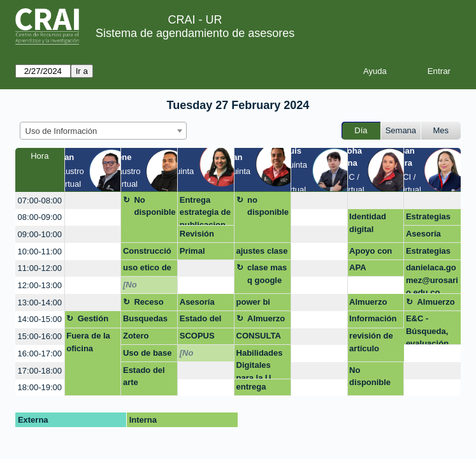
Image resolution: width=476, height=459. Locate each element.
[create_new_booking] (93, 200)
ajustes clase (262, 251)
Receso (148, 302)
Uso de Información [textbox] (61, 131)
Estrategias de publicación (429, 253)
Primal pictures (196, 253)
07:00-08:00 (40, 200)
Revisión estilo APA (200, 236)
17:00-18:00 (40, 371)
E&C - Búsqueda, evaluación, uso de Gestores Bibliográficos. (431, 329)
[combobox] (103, 131)
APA (357, 267)
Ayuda (375, 71)
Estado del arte (201, 321)
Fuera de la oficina (88, 342)
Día (361, 130)
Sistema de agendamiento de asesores (195, 33)
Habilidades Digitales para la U (260, 364)
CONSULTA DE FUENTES (263, 338)
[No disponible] (145, 287)
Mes (441, 130)
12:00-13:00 (40, 285)
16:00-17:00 (40, 353)
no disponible (268, 206)
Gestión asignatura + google (98, 321)
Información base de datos (373, 321)
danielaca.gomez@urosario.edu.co (432, 278)
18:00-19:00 (40, 387)
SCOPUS (197, 336)
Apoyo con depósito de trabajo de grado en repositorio (372, 253)
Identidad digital (368, 223)
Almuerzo (368, 302)
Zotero (136, 336)
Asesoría (423, 234)
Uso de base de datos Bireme (148, 355)
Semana (401, 130)
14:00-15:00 (40, 319)
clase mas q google (267, 274)
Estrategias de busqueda (431, 219)
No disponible (155, 206)
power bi (253, 302)
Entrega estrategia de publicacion (205, 211)
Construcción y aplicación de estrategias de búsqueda (149, 253)
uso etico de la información (147, 270)
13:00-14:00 (40, 302)
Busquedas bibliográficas (148, 321)
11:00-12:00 (40, 268)
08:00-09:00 (40, 217)
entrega (251, 387)
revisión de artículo (371, 342)
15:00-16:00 (40, 336)
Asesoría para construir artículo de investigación (204, 304)
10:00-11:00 (40, 251)
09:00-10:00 (40, 234)
